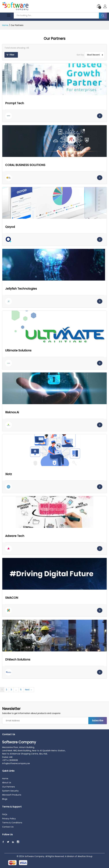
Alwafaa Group (85, 856)
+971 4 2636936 (10, 760)
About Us (7, 783)
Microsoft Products (12, 795)
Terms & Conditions (12, 823)
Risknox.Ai (12, 412)
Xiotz (9, 474)
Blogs (5, 799)
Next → (29, 690)
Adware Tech (15, 536)
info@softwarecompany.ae (16, 763)
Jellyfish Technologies (21, 289)
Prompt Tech (15, 103)
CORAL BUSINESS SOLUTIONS (25, 165)
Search (103, 16)
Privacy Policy (9, 819)
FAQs (5, 814)
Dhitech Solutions (18, 660)
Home (5, 779)
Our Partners (9, 787)
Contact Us (8, 827)
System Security (10, 791)
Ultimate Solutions (18, 350)
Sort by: (80, 55)
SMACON (12, 598)
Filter (12, 55)
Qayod (10, 227)
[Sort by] (95, 55)
